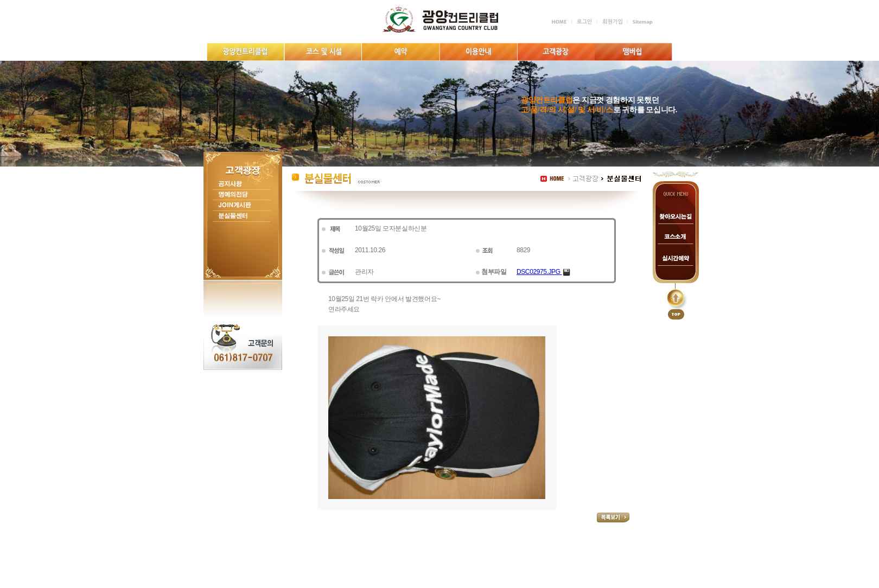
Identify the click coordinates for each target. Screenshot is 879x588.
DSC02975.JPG (544, 272)
